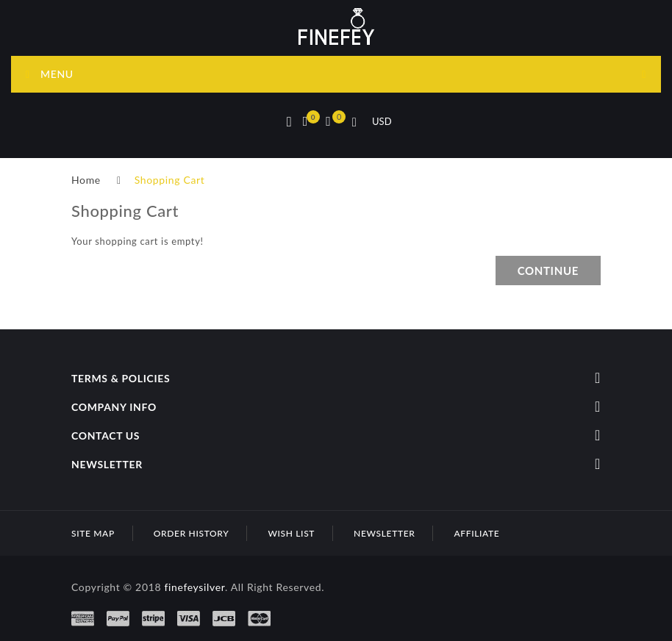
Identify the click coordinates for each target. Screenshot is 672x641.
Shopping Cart (170, 180)
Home (86, 180)
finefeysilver (194, 587)
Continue (548, 271)
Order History (192, 533)
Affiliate (476, 533)
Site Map (93, 533)
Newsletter (384, 533)
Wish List (291, 533)
